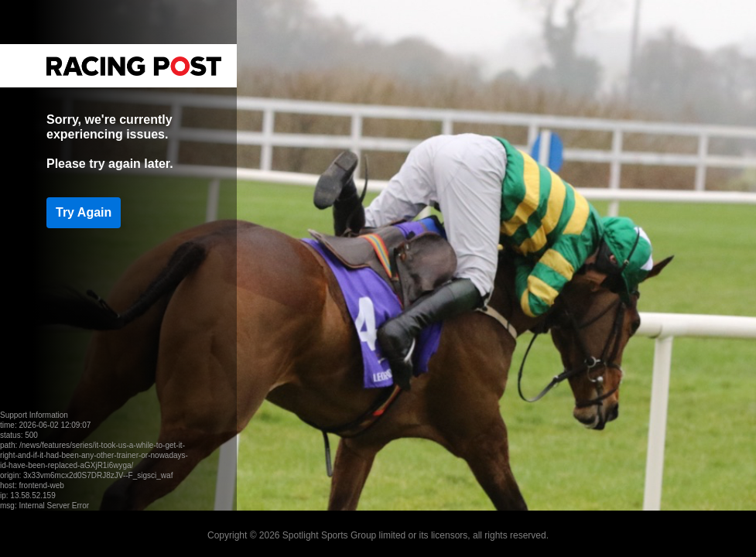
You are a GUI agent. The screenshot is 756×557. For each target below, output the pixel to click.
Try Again (84, 212)
